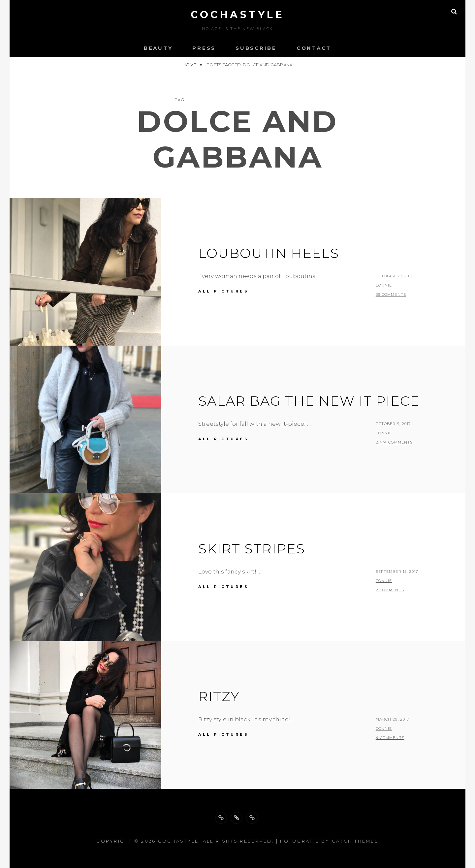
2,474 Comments (394, 442)
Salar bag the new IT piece (309, 401)
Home (190, 65)
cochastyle (237, 15)
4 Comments (390, 738)
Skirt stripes (252, 549)
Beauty (158, 48)
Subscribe (256, 48)
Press (204, 48)
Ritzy (219, 696)
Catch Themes (355, 841)
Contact (314, 48)
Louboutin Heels (269, 253)
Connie (384, 285)
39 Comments (391, 294)
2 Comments (390, 590)
